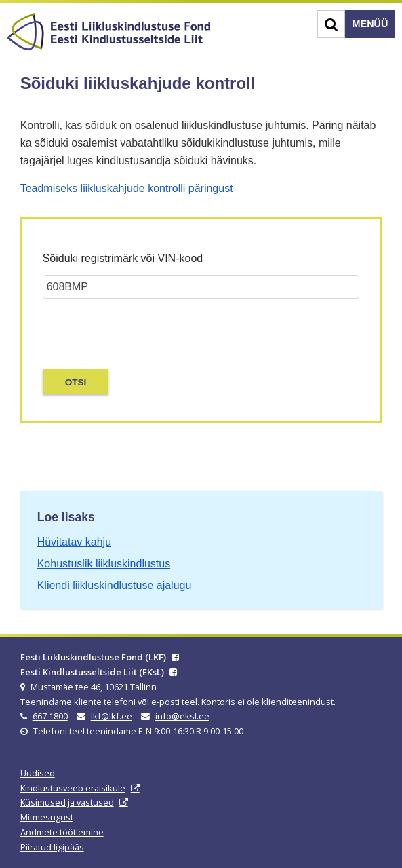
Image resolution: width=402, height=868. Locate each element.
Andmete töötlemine (62, 832)
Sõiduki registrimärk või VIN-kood (123, 258)
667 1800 (50, 716)
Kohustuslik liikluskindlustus (104, 564)
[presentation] (122, 330)
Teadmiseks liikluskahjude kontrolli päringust (127, 188)
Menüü (370, 24)
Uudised (38, 773)
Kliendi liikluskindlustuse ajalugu (115, 585)
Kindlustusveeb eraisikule (73, 788)
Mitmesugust (47, 817)
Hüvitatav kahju (74, 542)
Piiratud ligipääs (52, 847)
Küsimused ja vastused (67, 802)
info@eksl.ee (182, 716)
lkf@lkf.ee (112, 716)
